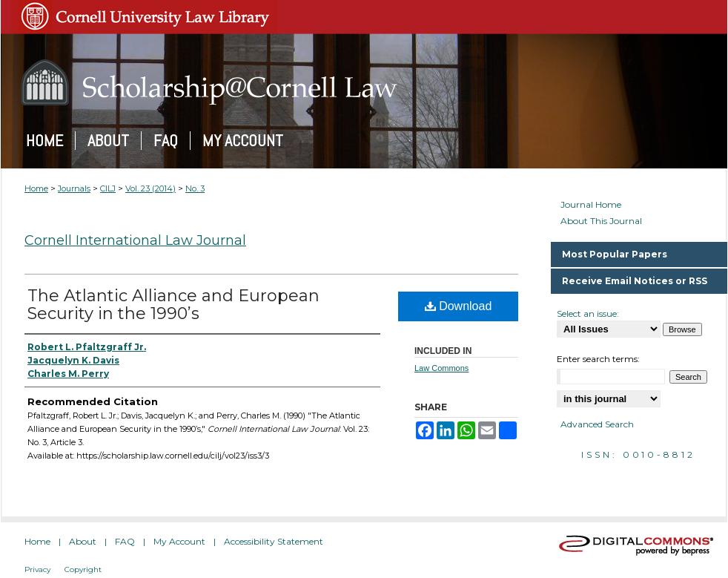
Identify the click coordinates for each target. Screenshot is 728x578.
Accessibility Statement (274, 541)
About (83, 541)
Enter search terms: (598, 359)
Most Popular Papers (615, 254)
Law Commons (441, 368)
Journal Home (591, 205)
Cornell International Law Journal (135, 240)
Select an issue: (588, 313)
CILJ (108, 188)
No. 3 (195, 188)
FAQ (125, 541)
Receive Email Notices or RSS (635, 281)
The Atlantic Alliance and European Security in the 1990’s (173, 305)
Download (459, 306)
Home (36, 188)
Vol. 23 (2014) (150, 188)
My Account (179, 541)
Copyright (83, 569)
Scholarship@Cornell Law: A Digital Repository (364, 82)
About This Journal (601, 221)
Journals (74, 188)
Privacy (37, 569)
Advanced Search (597, 424)
